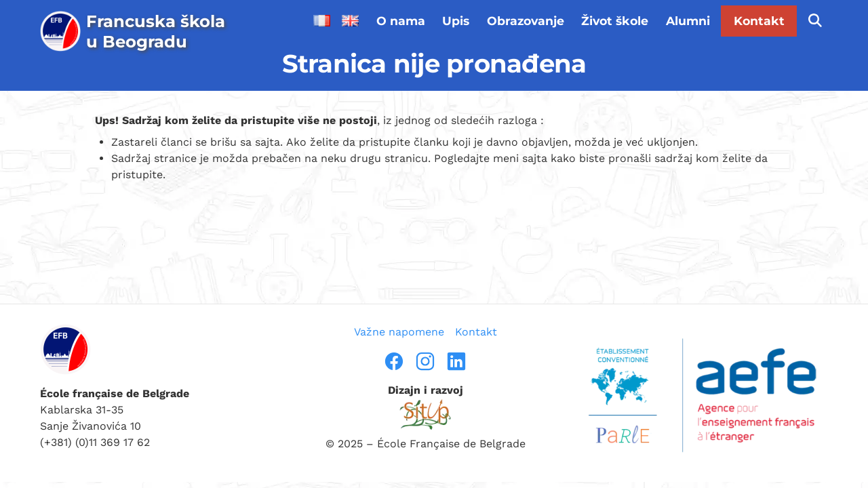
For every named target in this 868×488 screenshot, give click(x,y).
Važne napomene (399, 332)
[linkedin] (456, 361)
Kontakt (759, 21)
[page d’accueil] (138, 32)
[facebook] (394, 361)
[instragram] (425, 361)
